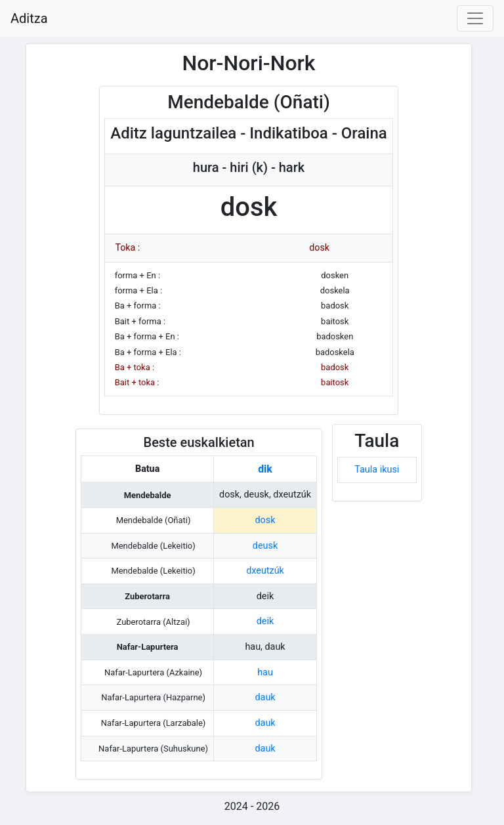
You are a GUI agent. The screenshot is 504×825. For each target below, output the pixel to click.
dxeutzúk (265, 571)
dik (265, 469)
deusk (265, 546)
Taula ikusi (377, 470)
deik (265, 621)
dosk (265, 520)
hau (265, 672)
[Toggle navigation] (475, 18)
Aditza (29, 18)
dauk (265, 697)
